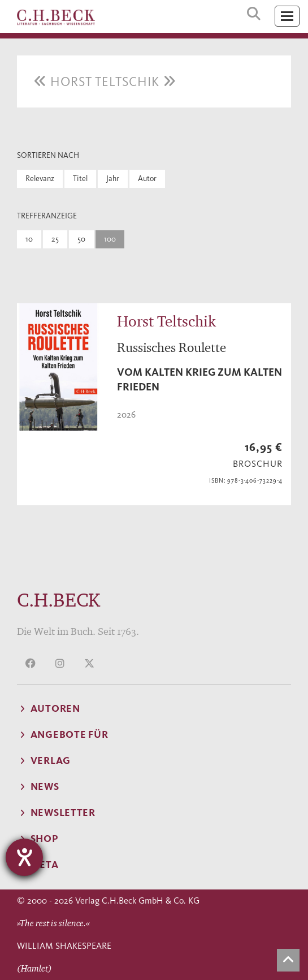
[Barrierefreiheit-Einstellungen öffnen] (24, 857)
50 (81, 239)
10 (29, 239)
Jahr (113, 179)
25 (55, 239)
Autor (147, 179)
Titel (80, 179)
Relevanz (40, 179)
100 (110, 239)
